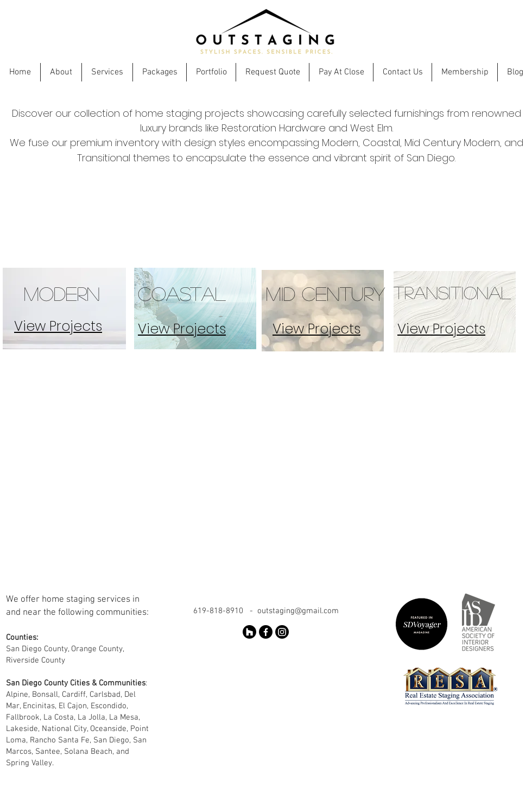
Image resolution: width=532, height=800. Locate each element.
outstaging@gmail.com (298, 611)
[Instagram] (282, 632)
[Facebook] (266, 632)
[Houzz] (249, 632)
